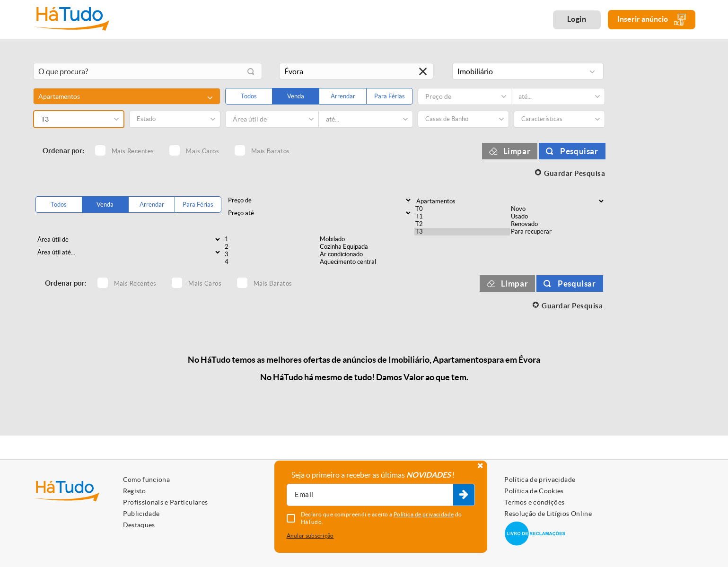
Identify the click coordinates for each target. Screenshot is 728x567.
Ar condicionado (367, 254)
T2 (462, 224)
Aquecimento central (367, 262)
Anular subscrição (310, 536)
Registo (134, 491)
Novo (558, 209)
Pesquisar (579, 151)
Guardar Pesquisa (575, 173)
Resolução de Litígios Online (548, 514)
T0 (462, 209)
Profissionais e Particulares (166, 502)
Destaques (139, 525)
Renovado (558, 224)
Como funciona (147, 480)
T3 (462, 232)
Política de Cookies (534, 491)
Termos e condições (534, 502)
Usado (558, 217)
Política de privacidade (540, 480)
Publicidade (141, 514)
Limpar (517, 151)
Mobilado (367, 239)
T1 (462, 217)
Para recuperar (558, 232)
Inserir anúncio (652, 20)
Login (577, 19)
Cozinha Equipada (367, 247)
